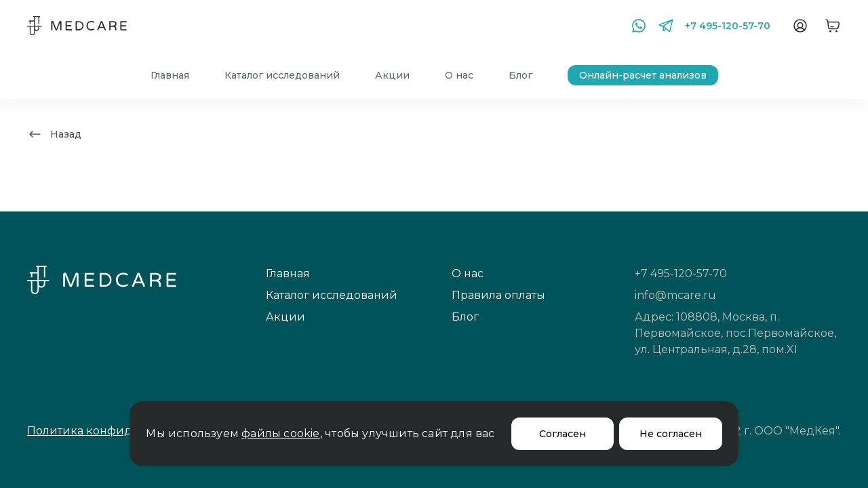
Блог (520, 75)
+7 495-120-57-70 (728, 26)
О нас (459, 75)
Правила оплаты (498, 295)
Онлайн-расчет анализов (643, 75)
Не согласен (671, 434)
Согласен (563, 434)
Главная (170, 75)
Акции (392, 75)
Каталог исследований (282, 75)
